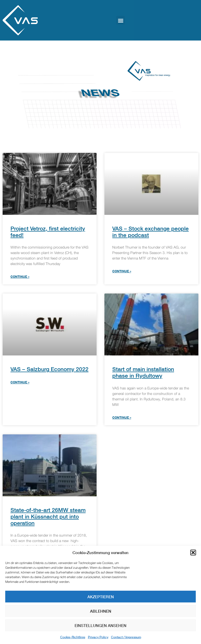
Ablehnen (101, 611)
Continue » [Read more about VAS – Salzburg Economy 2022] (20, 382)
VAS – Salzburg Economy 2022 (49, 369)
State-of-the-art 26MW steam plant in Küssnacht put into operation (48, 517)
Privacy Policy (98, 637)
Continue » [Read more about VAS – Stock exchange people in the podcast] (122, 271)
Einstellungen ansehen (100, 625)
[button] (193, 553)
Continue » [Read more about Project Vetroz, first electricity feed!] (20, 277)
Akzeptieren (101, 597)
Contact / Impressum (126, 637)
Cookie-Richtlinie (73, 637)
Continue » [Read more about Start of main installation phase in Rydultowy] (122, 418)
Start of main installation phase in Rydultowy (143, 372)
